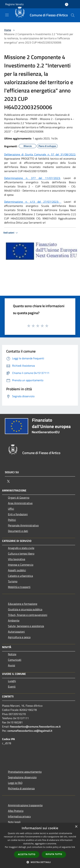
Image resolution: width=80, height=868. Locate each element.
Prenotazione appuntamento (25, 772)
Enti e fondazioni (18, 514)
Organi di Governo (19, 498)
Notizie (12, 654)
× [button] (76, 827)
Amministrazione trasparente (25, 805)
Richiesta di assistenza (21, 788)
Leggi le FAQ (15, 783)
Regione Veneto (14, 4)
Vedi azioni (11, 233)
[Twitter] (8, 481)
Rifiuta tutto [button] (54, 854)
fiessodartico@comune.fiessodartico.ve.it (35, 726)
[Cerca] (73, 15)
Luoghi (12, 681)
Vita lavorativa (17, 559)
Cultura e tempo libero (21, 554)
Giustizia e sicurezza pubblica (25, 609)
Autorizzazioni (16, 632)
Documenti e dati (18, 531)
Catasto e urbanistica (20, 576)
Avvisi (12, 665)
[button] (40, 862)
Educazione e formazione (23, 604)
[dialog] (40, 845)
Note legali (14, 822)
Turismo (13, 581)
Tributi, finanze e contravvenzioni (28, 615)
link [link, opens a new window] (73, 847)
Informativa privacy (19, 816)
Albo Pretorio (16, 811)
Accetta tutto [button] (27, 854)
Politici (12, 520)
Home (8, 30)
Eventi (12, 687)
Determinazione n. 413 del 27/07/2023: (33, 202)
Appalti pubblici (17, 570)
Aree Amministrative (20, 503)
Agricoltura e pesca (19, 637)
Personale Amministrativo (23, 525)
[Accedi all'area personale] (67, 4)
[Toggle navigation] (7, 15)
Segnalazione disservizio (22, 777)
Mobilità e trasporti (19, 587)
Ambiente (14, 620)
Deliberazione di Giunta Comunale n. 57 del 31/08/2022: (40, 154)
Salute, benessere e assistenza (26, 626)
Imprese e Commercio (21, 565)
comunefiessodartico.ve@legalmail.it (30, 731)
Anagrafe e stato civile (21, 548)
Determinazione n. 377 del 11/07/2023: (32, 178)
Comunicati (15, 660)
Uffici (11, 509)
